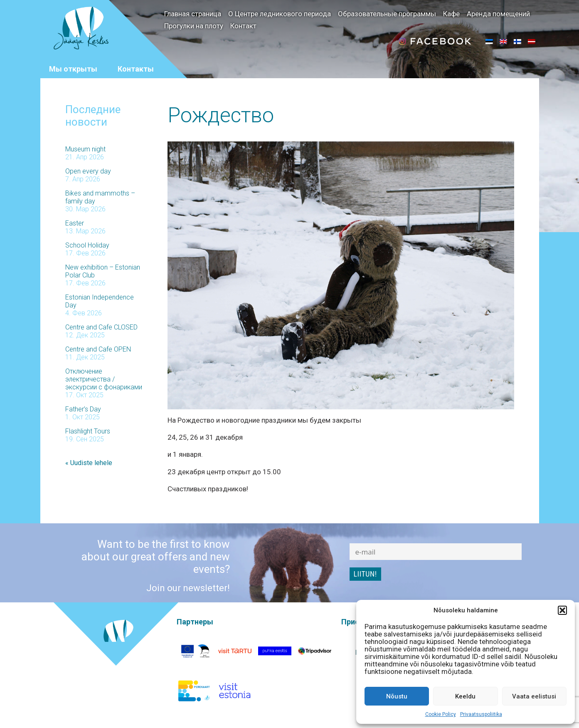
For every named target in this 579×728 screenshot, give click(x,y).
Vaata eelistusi (534, 696)
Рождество (221, 114)
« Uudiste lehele (89, 462)
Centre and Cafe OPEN (98, 348)
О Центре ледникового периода (280, 14)
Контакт (243, 26)
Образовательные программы (387, 14)
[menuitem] (489, 41)
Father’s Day (83, 408)
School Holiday (87, 244)
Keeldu (465, 696)
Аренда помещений (498, 14)
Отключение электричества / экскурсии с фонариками (104, 378)
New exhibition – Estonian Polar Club (103, 270)
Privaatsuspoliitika (481, 714)
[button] (562, 610)
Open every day (88, 170)
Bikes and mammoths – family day (100, 196)
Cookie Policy (441, 714)
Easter (75, 222)
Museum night (85, 148)
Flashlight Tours (88, 430)
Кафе (451, 14)
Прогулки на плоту (194, 26)
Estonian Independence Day (100, 300)
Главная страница (193, 14)
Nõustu (397, 696)
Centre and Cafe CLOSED (101, 326)
